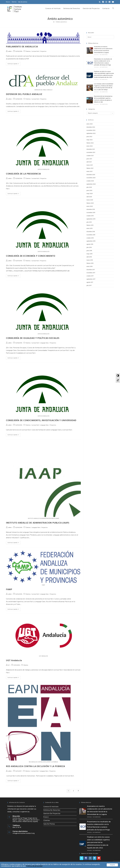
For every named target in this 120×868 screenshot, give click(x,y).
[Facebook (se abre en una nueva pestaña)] (103, 2)
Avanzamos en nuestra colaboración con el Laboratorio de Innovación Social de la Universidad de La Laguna (103, 50)
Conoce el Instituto (51, 807)
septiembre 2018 (91, 241)
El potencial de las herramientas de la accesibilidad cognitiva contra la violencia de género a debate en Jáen (103, 99)
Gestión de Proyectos (52, 814)
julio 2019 (89, 222)
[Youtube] (99, 858)
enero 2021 (89, 172)
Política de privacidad (34, 866)
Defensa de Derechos (52, 810)
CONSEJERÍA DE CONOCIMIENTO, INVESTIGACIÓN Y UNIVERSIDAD (41, 421)
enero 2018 (89, 267)
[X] (82, 858)
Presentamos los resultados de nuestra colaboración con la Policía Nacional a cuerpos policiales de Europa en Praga (103, 62)
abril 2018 (89, 257)
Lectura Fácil (35, 51)
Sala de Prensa (49, 824)
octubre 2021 (90, 156)
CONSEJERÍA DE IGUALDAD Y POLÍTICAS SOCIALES (33, 338)
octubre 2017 (90, 276)
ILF (9, 665)
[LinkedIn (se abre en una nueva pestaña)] (109, 2)
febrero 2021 (90, 168)
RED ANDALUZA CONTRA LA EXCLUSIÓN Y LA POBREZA (36, 766)
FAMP (9, 590)
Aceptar (112, 865)
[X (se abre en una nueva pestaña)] (100, 2)
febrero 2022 (90, 143)
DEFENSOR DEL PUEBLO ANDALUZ (24, 94)
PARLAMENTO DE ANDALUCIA (22, 47)
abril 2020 (89, 197)
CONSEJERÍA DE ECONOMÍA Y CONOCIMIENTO (31, 256)
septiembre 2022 (91, 133)
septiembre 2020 (91, 184)
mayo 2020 (90, 194)
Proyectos (43, 51)
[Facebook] (86, 858)
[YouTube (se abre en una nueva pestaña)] (113, 2)
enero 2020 (90, 206)
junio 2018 (89, 251)
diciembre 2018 (91, 232)
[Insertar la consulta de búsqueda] (100, 37)
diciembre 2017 (91, 270)
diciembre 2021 (91, 149)
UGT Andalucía (14, 661)
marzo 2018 (90, 260)
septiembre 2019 (91, 219)
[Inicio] (54, 22)
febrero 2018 (90, 263)
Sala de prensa (23, 2)
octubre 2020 (90, 181)
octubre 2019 (90, 216)
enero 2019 (89, 228)
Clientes (14, 2)
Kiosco (8, 2)
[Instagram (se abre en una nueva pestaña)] (106, 2)
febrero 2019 (90, 225)
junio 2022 (89, 137)
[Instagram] (90, 858)
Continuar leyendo (14, 64)
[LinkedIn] (94, 858)
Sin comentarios (104, 55)
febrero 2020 (90, 203)
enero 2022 (90, 146)
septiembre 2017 (91, 279)
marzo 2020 (90, 200)
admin (10, 51)
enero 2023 (90, 124)
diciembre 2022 (91, 127)
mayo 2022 (90, 140)
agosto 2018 (90, 244)
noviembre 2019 (91, 213)
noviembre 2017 (91, 273)
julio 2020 (89, 187)
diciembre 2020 (91, 175)
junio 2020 (89, 191)
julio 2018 (89, 247)
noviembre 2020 (91, 178)
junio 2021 (89, 159)
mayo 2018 (89, 254)
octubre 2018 (90, 238)
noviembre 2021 (91, 152)
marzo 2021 (90, 165)
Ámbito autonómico (62, 22)
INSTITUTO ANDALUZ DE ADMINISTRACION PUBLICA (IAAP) (38, 523)
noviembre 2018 (91, 235)
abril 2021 (89, 162)
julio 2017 (89, 286)
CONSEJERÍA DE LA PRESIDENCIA (23, 174)
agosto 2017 (90, 282)
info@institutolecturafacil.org (24, 833)
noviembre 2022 (91, 130)
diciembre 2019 (91, 209)
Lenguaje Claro (44, 343)
